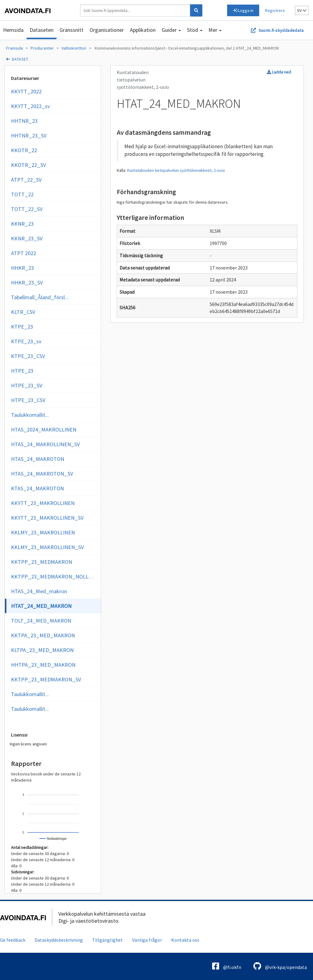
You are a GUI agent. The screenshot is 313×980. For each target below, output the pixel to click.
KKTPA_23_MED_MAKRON (43, 635)
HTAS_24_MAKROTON (38, 459)
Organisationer (107, 30)
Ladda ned (279, 72)
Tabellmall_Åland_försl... (40, 297)
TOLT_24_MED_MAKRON (41, 621)
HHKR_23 (22, 268)
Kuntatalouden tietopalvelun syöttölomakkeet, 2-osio (176, 170)
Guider (171, 30)
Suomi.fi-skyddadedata (281, 30)
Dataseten (42, 30)
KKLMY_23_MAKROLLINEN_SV (47, 547)
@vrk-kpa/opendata (280, 966)
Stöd (195, 30)
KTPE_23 (22, 327)
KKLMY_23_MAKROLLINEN (43, 532)
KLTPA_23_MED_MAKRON (42, 650)
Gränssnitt (72, 30)
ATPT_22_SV (26, 180)
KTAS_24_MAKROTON (37, 488)
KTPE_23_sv (26, 341)
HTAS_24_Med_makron (39, 591)
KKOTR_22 (24, 150)
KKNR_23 (22, 224)
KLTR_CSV (23, 312)
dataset (20, 59)
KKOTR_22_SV (28, 165)
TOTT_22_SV (27, 209)
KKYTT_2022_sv (30, 106)
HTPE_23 (22, 371)
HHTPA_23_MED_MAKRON (43, 665)
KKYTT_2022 (26, 91)
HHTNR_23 (24, 121)
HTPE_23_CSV (28, 400)
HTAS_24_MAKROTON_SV (42, 474)
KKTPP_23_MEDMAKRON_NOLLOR (53, 577)
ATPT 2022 (24, 253)
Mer (215, 30)
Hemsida (13, 30)
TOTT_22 (22, 194)
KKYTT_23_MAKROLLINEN (43, 503)
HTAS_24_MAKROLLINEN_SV (45, 444)
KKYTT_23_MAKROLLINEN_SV (47, 518)
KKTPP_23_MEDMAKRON (42, 562)
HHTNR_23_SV (29, 136)
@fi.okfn (227, 966)
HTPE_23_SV (27, 385)
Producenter (42, 48)
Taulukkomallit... (30, 415)
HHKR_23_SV (27, 283)
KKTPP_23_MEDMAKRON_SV (46, 679)
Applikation (143, 30)
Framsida (15, 48)
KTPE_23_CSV (28, 356)
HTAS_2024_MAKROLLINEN (44, 430)
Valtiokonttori (74, 48)
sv (302, 10)
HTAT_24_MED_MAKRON (257, 48)
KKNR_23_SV (27, 238)
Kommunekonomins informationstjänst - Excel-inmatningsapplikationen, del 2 (164, 48)
